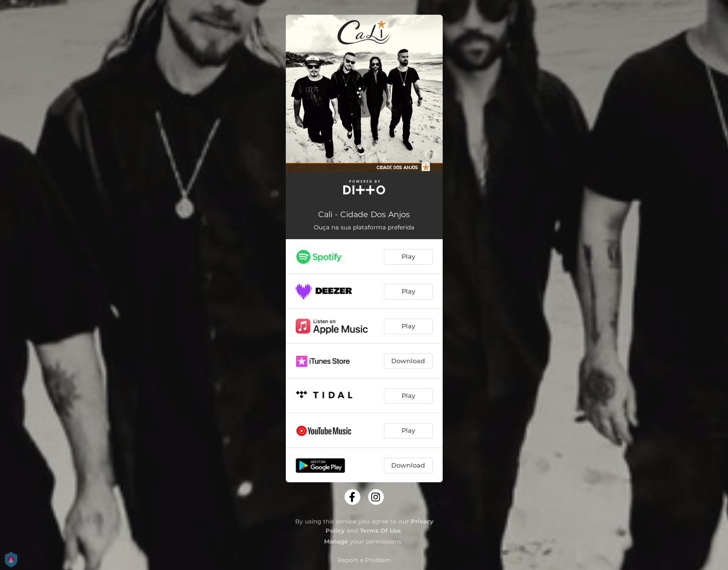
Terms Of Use (380, 531)
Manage (336, 541)
